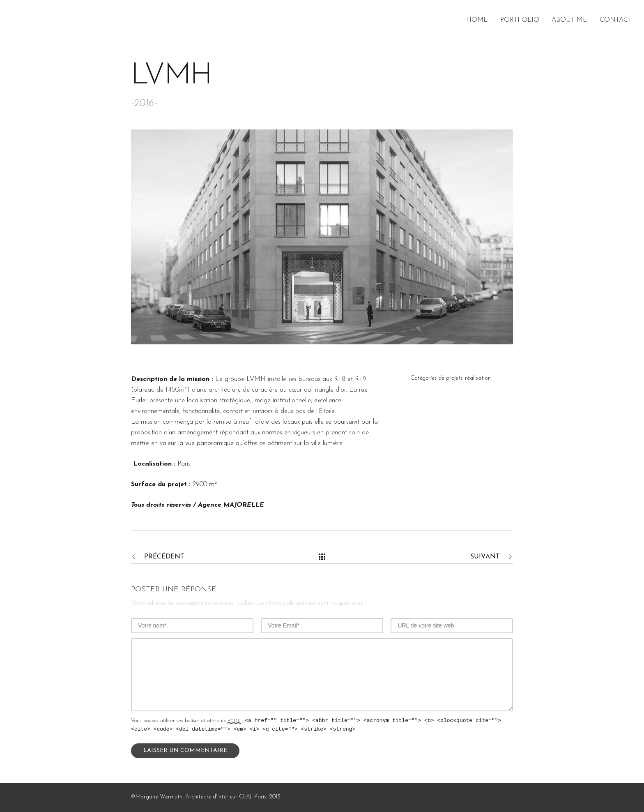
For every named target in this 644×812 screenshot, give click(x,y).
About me (569, 20)
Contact (616, 20)
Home (477, 20)
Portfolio (520, 20)
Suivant (485, 557)
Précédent (164, 557)
